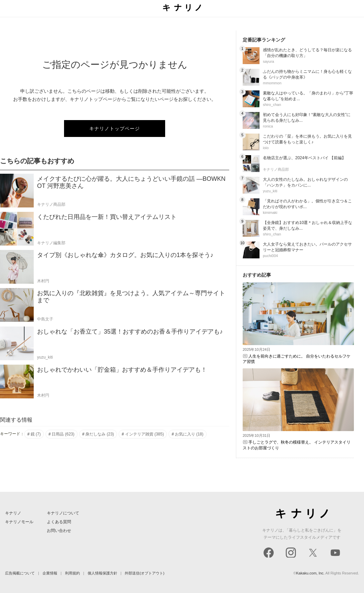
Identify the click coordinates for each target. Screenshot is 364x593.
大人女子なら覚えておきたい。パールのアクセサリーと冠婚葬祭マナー (307, 247)
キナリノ (13, 513)
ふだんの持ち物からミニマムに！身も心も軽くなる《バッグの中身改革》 (307, 74)
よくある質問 (59, 522)
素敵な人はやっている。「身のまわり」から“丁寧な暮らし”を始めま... (308, 96)
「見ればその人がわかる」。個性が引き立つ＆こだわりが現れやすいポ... (307, 204)
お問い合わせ (59, 531)
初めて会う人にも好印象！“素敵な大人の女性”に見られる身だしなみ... (307, 118)
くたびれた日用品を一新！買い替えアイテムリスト (107, 217)
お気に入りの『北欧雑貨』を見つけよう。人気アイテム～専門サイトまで (131, 297)
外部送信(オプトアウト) (144, 573)
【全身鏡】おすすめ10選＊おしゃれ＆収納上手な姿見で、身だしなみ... (308, 225)
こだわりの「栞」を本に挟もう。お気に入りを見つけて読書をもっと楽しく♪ (307, 139)
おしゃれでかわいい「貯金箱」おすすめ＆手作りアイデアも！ (122, 370)
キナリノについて (63, 513)
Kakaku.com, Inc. (310, 573)
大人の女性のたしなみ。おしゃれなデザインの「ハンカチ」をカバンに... (305, 182)
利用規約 (72, 573)
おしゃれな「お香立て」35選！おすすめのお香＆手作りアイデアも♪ (130, 332)
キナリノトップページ (115, 129)
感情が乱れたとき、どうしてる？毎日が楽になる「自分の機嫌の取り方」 (307, 53)
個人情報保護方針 (102, 573)
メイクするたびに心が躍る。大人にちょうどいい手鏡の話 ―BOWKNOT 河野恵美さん (131, 182)
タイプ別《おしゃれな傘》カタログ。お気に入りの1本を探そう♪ (125, 255)
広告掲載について (20, 573)
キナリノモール (19, 522)
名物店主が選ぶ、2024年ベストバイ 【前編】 (304, 158)
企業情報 (50, 573)
